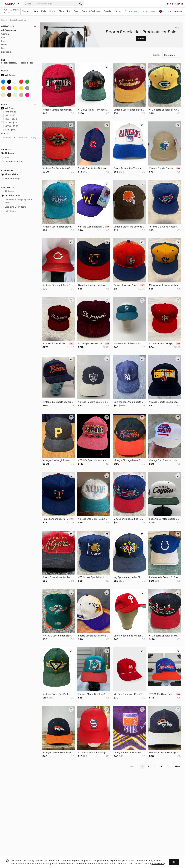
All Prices (8, 108)
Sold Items (8, 211)
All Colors (8, 75)
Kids (44, 11)
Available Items (11, 195)
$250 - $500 (10, 126)
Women (26, 11)
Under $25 (9, 112)
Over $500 (9, 130)
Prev (132, 766)
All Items (7, 153)
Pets (76, 11)
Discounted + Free (12, 162)
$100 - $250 (10, 123)
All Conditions (10, 174)
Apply (33, 137)
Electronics (64, 11)
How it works (150, 11)
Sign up (179, 4)
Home (52, 11)
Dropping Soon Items (14, 207)
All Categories (8, 30)
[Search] (57, 4)
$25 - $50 (8, 115)
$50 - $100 (9, 119)
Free (5, 157)
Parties (118, 11)
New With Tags (11, 179)
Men (36, 11)
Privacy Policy (158, 864)
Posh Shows (131, 11)
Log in (170, 4)
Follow (141, 38)
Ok (174, 862)
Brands (107, 11)
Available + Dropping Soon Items (16, 201)
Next (178, 766)
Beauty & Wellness (91, 11)
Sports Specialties (18, 20)
